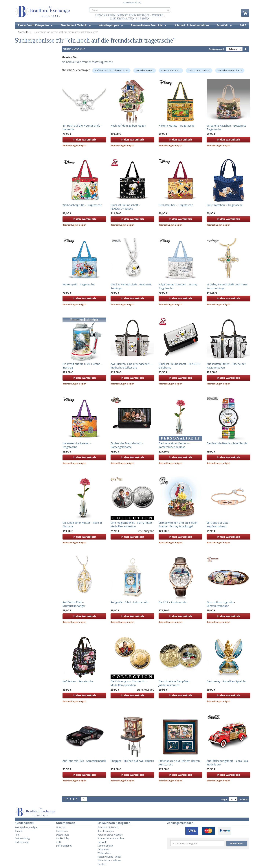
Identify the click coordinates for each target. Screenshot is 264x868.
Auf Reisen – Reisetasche (78, 681)
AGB (58, 842)
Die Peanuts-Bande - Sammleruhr (227, 443)
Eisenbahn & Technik (108, 827)
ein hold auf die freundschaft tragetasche (87, 62)
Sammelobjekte (106, 846)
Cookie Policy (63, 838)
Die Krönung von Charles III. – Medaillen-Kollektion (129, 683)
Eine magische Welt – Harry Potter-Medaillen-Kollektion (132, 525)
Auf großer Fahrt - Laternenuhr (130, 602)
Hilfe (17, 835)
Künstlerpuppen (106, 831)
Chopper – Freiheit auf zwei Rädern (132, 761)
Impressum (62, 831)
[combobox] (130, 10)
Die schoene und (145, 70)
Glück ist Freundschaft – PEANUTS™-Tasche (125, 207)
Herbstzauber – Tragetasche (176, 205)
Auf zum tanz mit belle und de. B (111, 70)
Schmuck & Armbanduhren (111, 838)
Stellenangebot (64, 846)
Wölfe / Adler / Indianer (109, 860)
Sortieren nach (217, 49)
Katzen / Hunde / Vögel (109, 857)
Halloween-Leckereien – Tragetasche (77, 445)
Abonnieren (237, 843)
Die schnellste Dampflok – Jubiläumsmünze (174, 683)
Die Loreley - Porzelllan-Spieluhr (226, 681)
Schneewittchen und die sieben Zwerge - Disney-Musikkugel (178, 525)
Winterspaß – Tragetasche (78, 284)
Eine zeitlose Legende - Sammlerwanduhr (221, 604)
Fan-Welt (102, 842)
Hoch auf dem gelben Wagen (128, 126)
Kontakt (19, 831)
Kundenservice (129, 3)
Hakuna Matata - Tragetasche (177, 126)
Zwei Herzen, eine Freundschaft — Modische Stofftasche (132, 366)
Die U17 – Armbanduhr (173, 602)
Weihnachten (104, 853)
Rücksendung (21, 842)
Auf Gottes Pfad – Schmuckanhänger (74, 604)
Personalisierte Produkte (110, 835)
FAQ (139, 3)
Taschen (102, 864)
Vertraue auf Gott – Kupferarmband (218, 525)
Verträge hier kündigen (26, 827)
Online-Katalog (22, 838)
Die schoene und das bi (230, 70)
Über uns (61, 827)
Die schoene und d (171, 70)
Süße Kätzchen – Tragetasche (225, 205)
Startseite (24, 32)
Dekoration (103, 849)
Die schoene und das (199, 70)
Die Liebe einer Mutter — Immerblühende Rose (174, 445)
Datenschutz (63, 835)
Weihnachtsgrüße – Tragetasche (82, 205)
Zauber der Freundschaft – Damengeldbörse (127, 445)
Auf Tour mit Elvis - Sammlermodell (84, 761)
